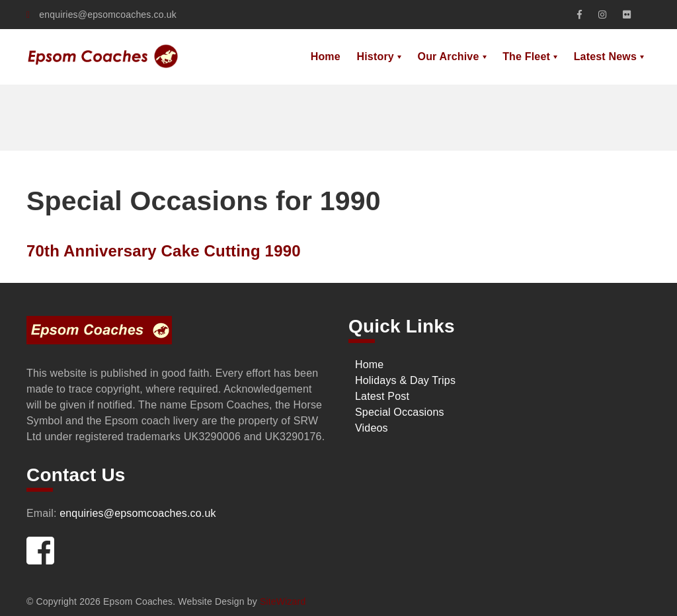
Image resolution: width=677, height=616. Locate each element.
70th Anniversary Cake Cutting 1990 (164, 251)
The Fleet (526, 57)
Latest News (605, 57)
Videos (372, 428)
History (375, 57)
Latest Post (382, 396)
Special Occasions (400, 412)
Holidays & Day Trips (405, 380)
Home (326, 57)
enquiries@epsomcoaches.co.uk (101, 15)
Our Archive (449, 57)
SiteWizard (283, 601)
